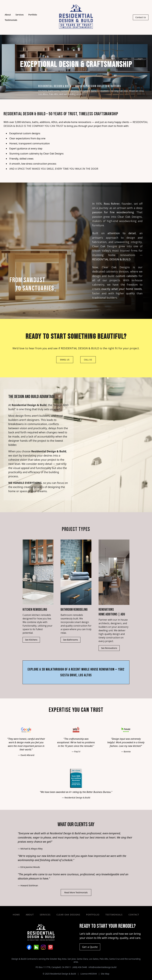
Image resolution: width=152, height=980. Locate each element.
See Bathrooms (71, 640)
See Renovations (109, 648)
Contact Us (141, 17)
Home (16, 915)
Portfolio (33, 15)
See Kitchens (31, 640)
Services (20, 15)
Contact (134, 915)
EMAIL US (65, 360)
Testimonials (11, 20)
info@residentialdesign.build (102, 967)
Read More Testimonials (76, 892)
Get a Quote (90, 947)
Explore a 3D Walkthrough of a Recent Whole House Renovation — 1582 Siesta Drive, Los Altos (76, 672)
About (8, 15)
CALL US (88, 360)
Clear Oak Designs (53, 154)
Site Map (105, 974)
